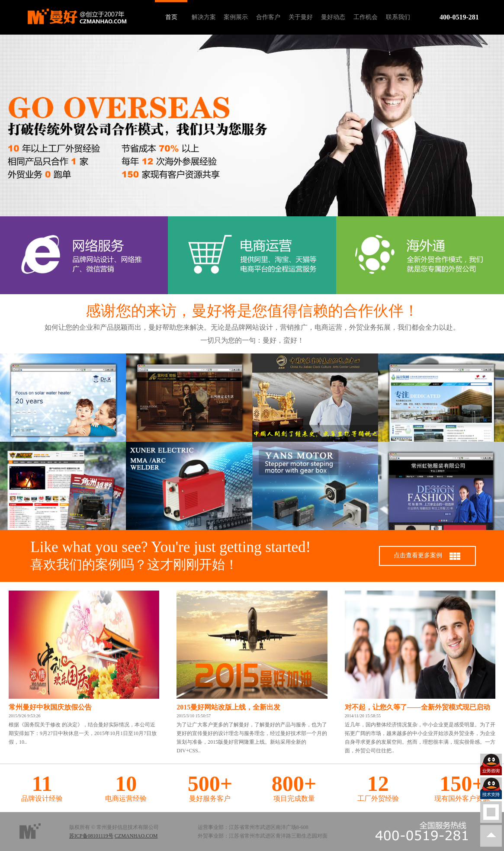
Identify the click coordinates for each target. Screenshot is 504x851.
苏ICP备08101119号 (91, 836)
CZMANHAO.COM (136, 836)
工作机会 (366, 17)
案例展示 (236, 17)
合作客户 (268, 17)
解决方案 (204, 17)
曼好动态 (333, 17)
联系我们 (398, 17)
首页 (171, 17)
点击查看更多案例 (427, 556)
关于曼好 (301, 17)
